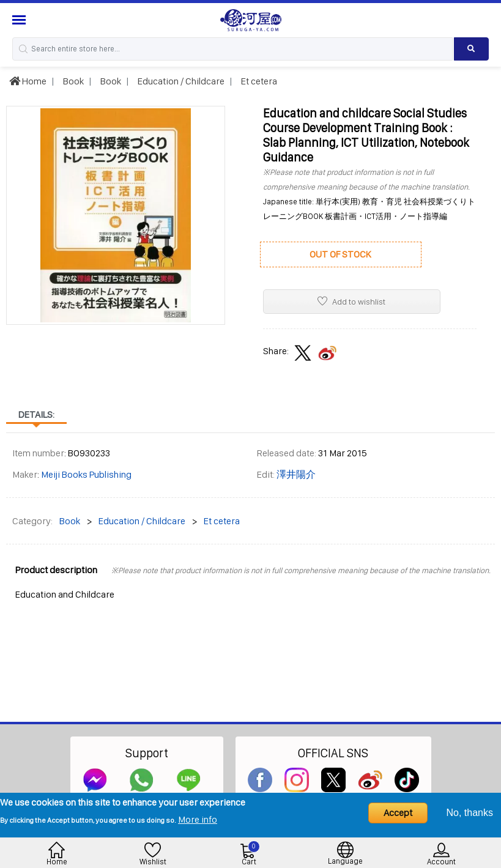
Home (28, 81)
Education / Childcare (180, 81)
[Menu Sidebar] (20, 20)
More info (198, 819)
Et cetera (258, 81)
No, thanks (470, 813)
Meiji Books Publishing (86, 474)
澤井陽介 (296, 474)
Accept (398, 813)
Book (72, 81)
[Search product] (471, 49)
